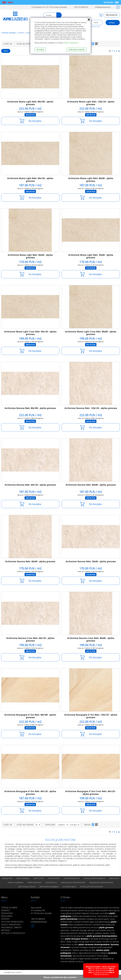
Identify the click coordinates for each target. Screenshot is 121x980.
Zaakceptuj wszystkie (77, 49)
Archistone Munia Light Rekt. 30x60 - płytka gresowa (91, 256)
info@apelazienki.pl (103, 7)
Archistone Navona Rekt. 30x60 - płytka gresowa (91, 561)
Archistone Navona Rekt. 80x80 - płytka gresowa (91, 485)
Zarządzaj (40, 49)
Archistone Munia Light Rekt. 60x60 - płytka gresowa (30, 256)
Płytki (21, 33)
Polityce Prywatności (71, 43)
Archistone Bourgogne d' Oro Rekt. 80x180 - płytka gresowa (30, 716)
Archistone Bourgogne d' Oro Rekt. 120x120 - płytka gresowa (91, 716)
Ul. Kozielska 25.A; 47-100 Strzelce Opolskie (49, 7)
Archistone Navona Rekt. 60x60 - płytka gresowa (30, 561)
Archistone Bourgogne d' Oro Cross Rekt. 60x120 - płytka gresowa (91, 793)
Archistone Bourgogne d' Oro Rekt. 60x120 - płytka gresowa (30, 793)
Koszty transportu (11, 925)
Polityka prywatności (12, 922)
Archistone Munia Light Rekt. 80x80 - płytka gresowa (91, 180)
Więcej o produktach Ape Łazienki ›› (61, 977)
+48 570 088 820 (81, 7)
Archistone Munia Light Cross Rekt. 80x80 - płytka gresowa (91, 333)
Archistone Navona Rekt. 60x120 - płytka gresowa (30, 485)
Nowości (6, 910)
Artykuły (6, 930)
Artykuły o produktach (13, 933)
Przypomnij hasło (94, 27)
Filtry (6, 51)
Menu (10, 2)
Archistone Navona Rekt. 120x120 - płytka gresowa (91, 408)
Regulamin (7, 916)
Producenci (7, 913)
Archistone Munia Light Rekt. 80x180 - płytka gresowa (30, 103)
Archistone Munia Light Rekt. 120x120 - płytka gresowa (91, 103)
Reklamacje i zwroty (11, 927)
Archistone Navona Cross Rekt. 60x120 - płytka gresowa (30, 639)
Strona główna (9, 33)
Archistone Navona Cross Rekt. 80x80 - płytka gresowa (91, 639)
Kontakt (5, 919)
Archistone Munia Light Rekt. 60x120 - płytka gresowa (30, 180)
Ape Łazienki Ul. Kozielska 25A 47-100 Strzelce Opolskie (41, 910)
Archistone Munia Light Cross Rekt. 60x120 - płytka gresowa (30, 333)
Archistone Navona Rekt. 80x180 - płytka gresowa (30, 408)
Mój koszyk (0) (112, 15)
